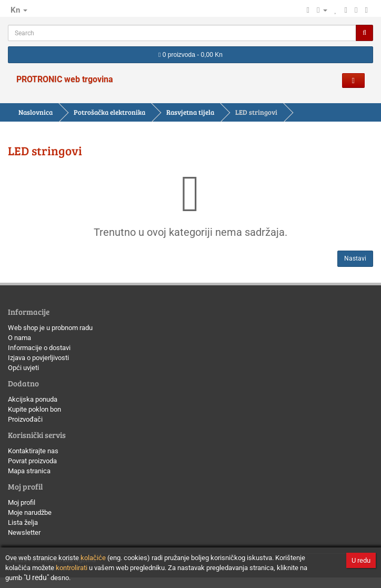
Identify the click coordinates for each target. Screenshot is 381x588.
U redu (361, 560)
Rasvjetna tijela (190, 112)
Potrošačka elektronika (109, 112)
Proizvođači (25, 419)
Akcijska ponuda (33, 399)
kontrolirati (72, 568)
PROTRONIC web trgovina (65, 79)
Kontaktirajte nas (33, 451)
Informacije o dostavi (39, 348)
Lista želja (23, 522)
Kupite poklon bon (34, 409)
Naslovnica (36, 112)
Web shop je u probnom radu (50, 328)
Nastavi (355, 258)
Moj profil (22, 502)
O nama (19, 338)
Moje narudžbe (30, 512)
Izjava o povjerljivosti (38, 358)
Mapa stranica (29, 471)
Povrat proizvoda (32, 461)
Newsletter (24, 532)
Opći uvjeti (23, 368)
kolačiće (93, 558)
